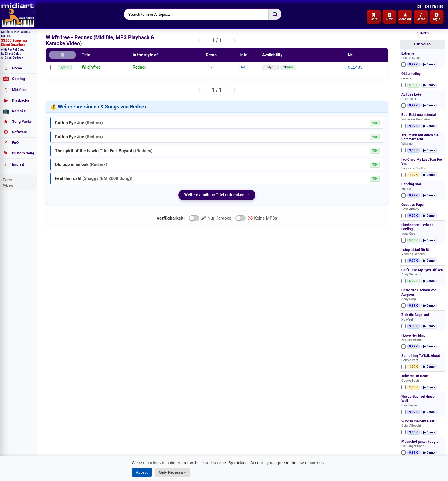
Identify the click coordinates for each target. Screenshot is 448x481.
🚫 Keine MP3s (256, 218)
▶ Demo (429, 64)
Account (405, 17)
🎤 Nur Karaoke (210, 218)
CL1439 (355, 67)
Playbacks (16, 100)
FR (434, 7)
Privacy (8, 186)
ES (441, 7)
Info (244, 67)
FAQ (11, 143)
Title (86, 55)
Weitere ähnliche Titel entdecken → (217, 195)
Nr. (350, 55)
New (389, 17)
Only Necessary (173, 472)
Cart (374, 17)
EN (427, 7)
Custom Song (19, 153)
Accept (142, 472)
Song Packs (17, 122)
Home (12, 68)
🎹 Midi (288, 67)
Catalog (14, 79)
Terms (7, 180)
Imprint (13, 164)
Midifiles (15, 90)
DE (419, 7)
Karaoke (14, 111)
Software (15, 132)
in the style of (145, 55)
